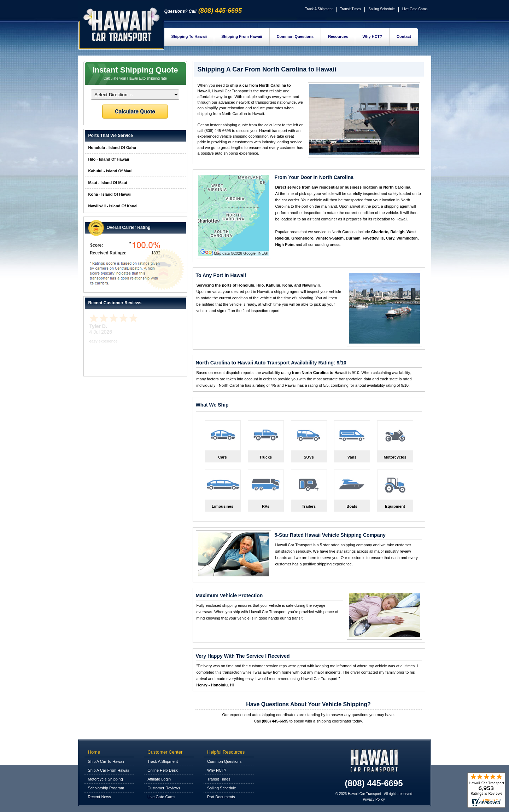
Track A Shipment (319, 9)
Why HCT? (372, 36)
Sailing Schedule (382, 9)
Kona (287, 285)
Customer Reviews (164, 788)
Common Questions (295, 36)
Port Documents (221, 797)
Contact (404, 36)
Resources (338, 36)
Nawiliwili (311, 285)
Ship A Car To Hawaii (106, 761)
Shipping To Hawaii (189, 36)
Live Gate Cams (415, 9)
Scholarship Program (106, 788)
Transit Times (351, 9)
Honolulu (246, 285)
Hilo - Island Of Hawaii (109, 159)
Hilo (260, 285)
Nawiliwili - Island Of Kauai (113, 206)
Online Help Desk (163, 770)
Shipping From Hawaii (242, 36)
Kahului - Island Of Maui (110, 171)
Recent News (100, 797)
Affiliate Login (159, 779)
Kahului (273, 285)
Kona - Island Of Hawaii (110, 194)
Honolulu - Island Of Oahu (112, 148)
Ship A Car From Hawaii (109, 770)
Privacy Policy (374, 799)
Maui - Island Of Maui (108, 183)
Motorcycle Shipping (106, 779)
